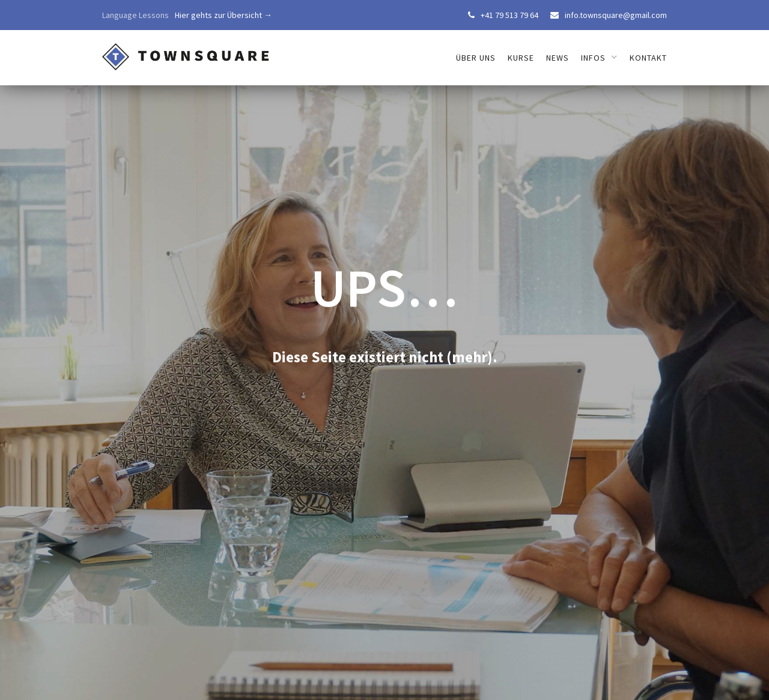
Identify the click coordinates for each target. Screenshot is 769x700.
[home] (186, 51)
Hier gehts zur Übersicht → (223, 15)
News (558, 58)
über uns (476, 58)
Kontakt (648, 58)
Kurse (521, 58)
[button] (599, 58)
